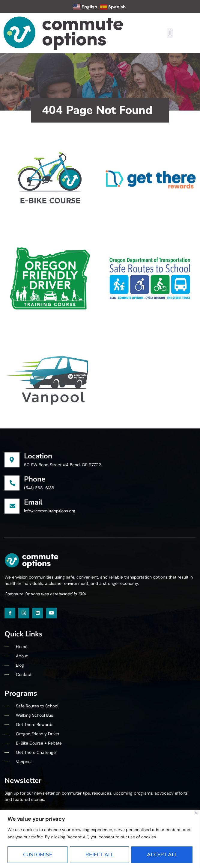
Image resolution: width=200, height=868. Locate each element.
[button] (170, 33)
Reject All (100, 855)
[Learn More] (100, 460)
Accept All (162, 855)
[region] (100, 839)
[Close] (196, 813)
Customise (38, 855)
